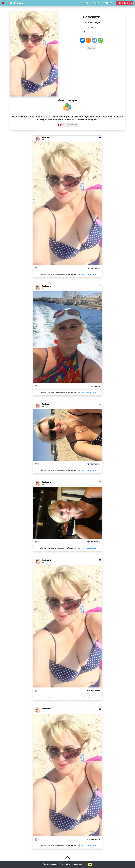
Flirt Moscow (15, 3)
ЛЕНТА (84, 3)
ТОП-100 (108, 3)
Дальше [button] (91, 48)
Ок (90, 864)
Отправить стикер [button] (68, 125)
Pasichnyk (46, 137)
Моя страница (125, 3)
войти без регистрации (89, 274)
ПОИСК (96, 3)
